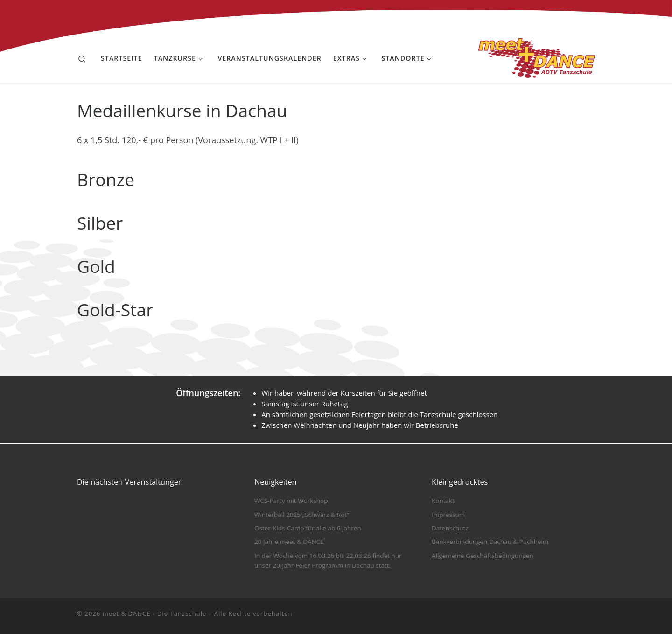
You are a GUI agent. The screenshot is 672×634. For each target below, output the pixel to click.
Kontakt (443, 501)
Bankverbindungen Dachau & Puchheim (490, 542)
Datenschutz (450, 528)
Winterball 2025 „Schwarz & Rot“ (302, 515)
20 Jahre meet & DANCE (289, 542)
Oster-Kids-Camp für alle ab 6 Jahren (308, 528)
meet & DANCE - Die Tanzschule (155, 613)
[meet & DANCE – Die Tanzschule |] (537, 56)
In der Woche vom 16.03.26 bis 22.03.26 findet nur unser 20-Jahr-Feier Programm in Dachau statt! (328, 561)
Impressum (448, 515)
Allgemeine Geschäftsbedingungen (483, 556)
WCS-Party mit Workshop (291, 501)
